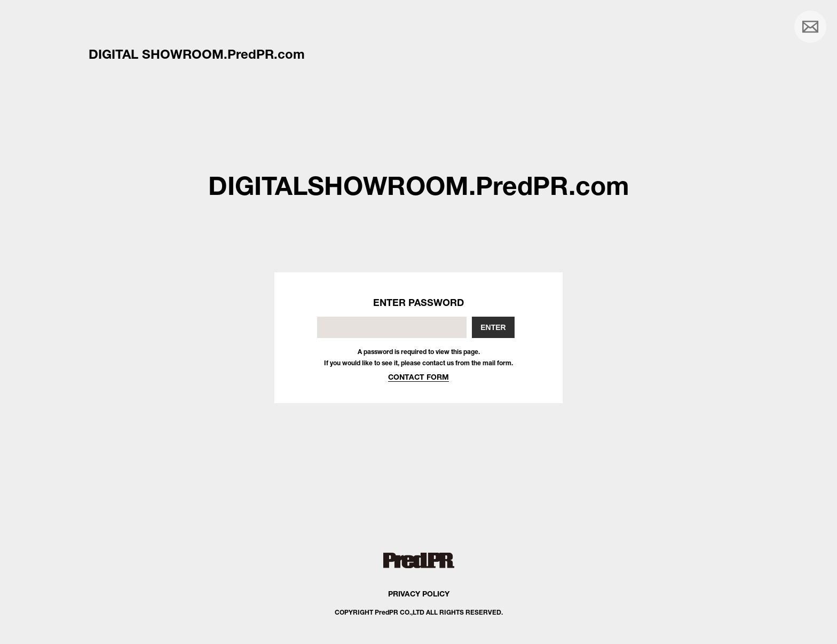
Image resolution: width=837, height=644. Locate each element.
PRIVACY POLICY (419, 594)
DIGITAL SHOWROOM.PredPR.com (197, 54)
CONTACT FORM (418, 377)
